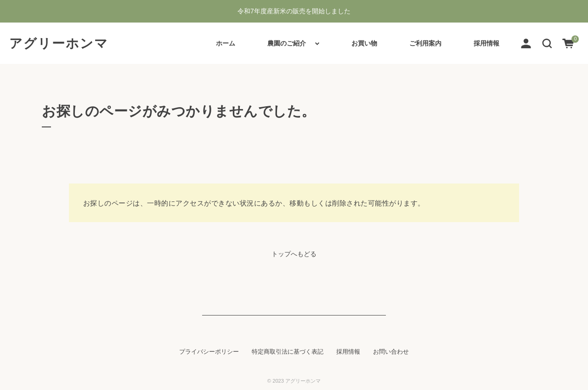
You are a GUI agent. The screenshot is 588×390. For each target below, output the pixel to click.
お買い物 (364, 43)
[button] (547, 43)
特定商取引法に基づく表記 (288, 352)
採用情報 (486, 43)
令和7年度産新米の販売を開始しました (294, 11)
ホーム (226, 43)
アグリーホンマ (59, 43)
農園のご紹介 (287, 43)
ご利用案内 (425, 43)
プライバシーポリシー (209, 352)
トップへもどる (294, 254)
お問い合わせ (391, 352)
